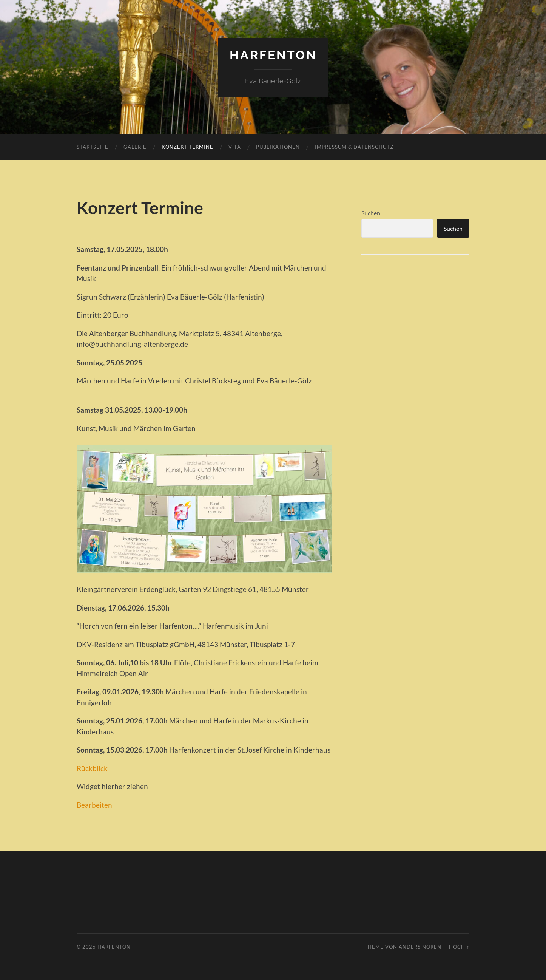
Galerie (135, 147)
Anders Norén (420, 947)
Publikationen (278, 147)
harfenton (273, 55)
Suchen (371, 213)
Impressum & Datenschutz (354, 147)
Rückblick (92, 768)
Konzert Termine (187, 147)
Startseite (93, 147)
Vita (235, 147)
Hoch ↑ (459, 947)
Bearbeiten (94, 805)
